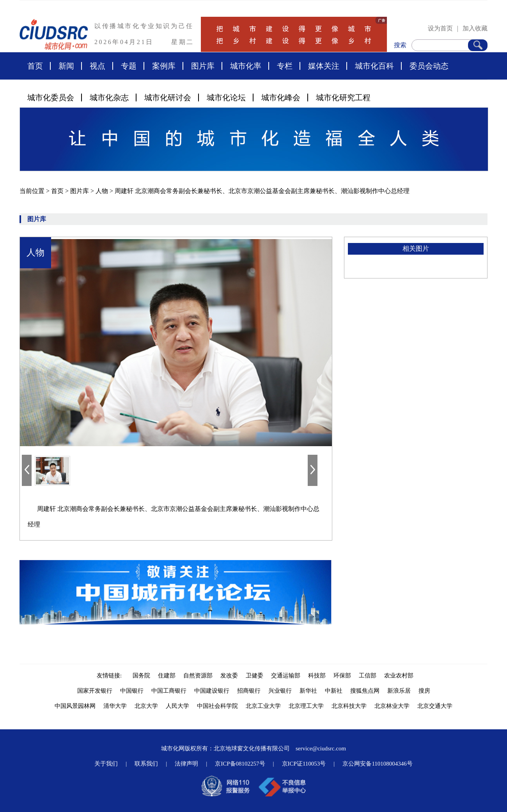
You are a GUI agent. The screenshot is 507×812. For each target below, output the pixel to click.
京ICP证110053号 (304, 764)
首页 (35, 66)
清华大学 (115, 706)
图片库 (203, 66)
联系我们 (146, 764)
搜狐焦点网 (365, 691)
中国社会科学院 (217, 706)
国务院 (141, 675)
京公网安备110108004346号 (377, 764)
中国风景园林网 (75, 706)
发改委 (229, 675)
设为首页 (440, 28)
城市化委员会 (51, 98)
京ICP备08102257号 (240, 764)
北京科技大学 (349, 706)
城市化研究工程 (343, 98)
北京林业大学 (392, 706)
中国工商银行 (169, 691)
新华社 (308, 691)
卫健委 (254, 675)
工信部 (368, 675)
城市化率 (246, 66)
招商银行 (249, 691)
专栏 (285, 66)
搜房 (424, 691)
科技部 (317, 675)
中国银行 (132, 691)
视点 (97, 66)
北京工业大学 (263, 706)
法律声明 (186, 764)
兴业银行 (280, 691)
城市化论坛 (226, 98)
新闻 (66, 66)
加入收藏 (475, 28)
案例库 (164, 66)
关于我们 (106, 764)
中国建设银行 (212, 691)
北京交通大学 (435, 706)
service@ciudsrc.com (321, 748)
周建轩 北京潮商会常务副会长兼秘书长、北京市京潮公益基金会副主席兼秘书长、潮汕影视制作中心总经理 (262, 191)
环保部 (342, 675)
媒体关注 (324, 66)
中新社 (334, 691)
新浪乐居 (399, 691)
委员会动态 (429, 66)
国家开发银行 (95, 691)
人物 (103, 191)
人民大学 (177, 706)
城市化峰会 (281, 98)
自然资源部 (198, 675)
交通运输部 (286, 675)
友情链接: (111, 675)
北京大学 (146, 706)
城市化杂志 (109, 98)
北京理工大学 (306, 706)
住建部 (167, 675)
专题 (129, 66)
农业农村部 (399, 675)
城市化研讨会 (168, 98)
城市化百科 (374, 66)
